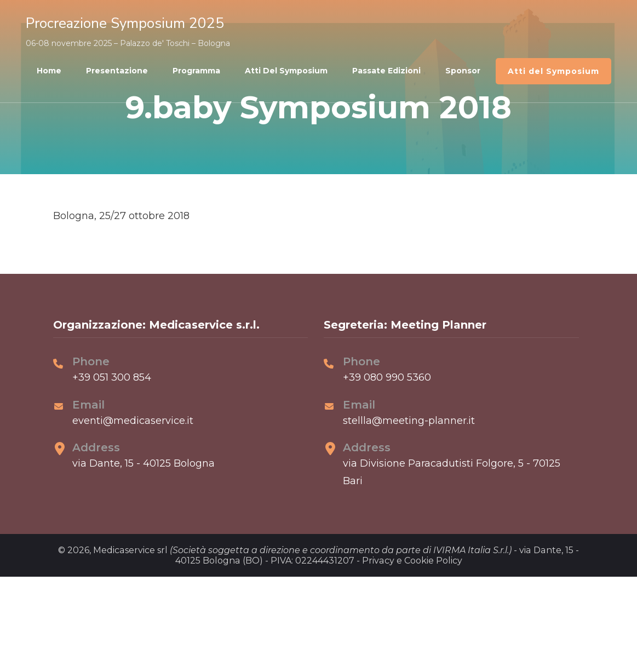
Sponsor (463, 71)
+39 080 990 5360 (387, 377)
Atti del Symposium (286, 71)
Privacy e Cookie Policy (412, 561)
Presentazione (117, 71)
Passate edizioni (386, 71)
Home (49, 71)
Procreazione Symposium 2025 (125, 23)
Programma (196, 71)
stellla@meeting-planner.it (409, 421)
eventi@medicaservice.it (133, 421)
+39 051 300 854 (112, 377)
